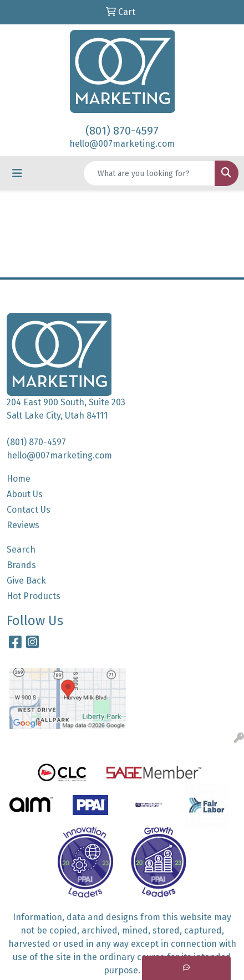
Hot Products (34, 596)
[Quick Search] (149, 173)
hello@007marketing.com (122, 144)
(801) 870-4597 (122, 131)
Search (21, 550)
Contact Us (29, 510)
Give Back (26, 581)
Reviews (23, 525)
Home (19, 479)
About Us (25, 494)
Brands (21, 565)
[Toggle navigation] (17, 173)
